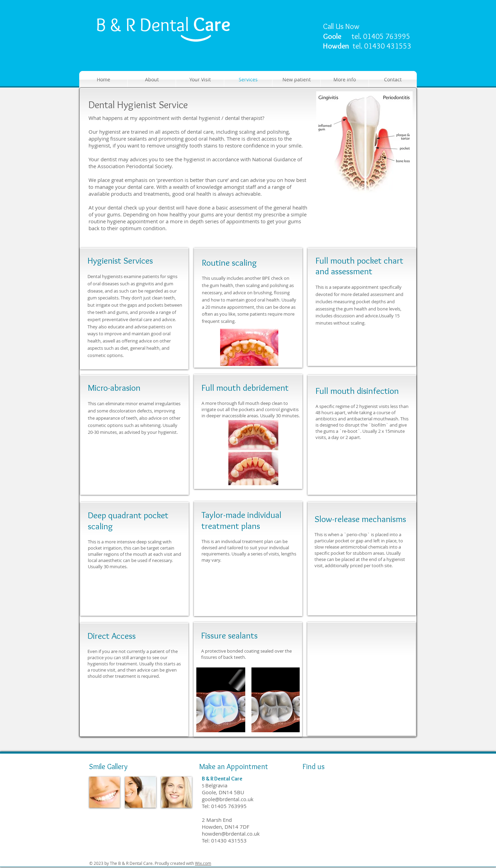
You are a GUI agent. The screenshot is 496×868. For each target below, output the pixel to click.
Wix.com (203, 863)
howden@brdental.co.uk (231, 834)
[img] (105, 792)
